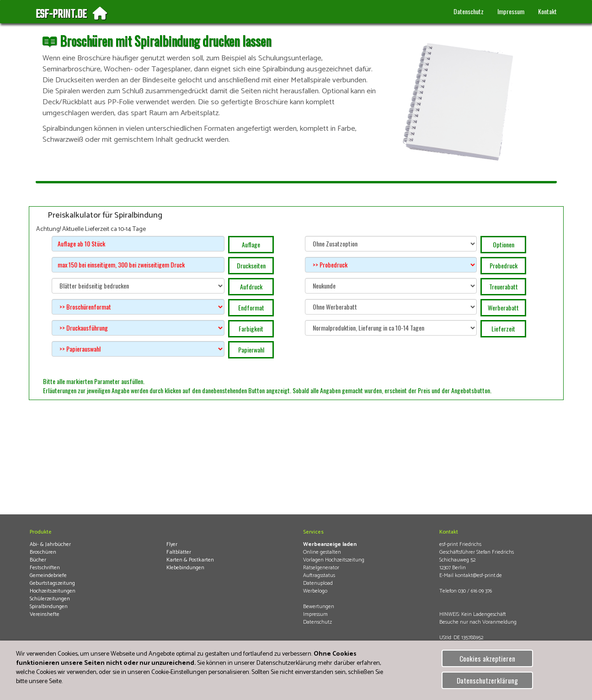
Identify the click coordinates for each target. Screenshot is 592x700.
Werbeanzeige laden (330, 544)
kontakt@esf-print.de (478, 575)
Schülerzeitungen (50, 599)
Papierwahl (251, 350)
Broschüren (43, 552)
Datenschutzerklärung (487, 680)
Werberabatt (503, 307)
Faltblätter (179, 552)
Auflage (251, 244)
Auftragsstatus (319, 575)
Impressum (511, 11)
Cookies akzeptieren (487, 658)
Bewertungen (319, 606)
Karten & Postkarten (190, 560)
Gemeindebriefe (48, 575)
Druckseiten (251, 265)
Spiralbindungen (49, 606)
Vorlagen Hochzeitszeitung (334, 560)
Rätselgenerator (321, 568)
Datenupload (318, 583)
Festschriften (45, 568)
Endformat (251, 307)
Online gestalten (322, 552)
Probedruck (504, 265)
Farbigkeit (251, 329)
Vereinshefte (45, 614)
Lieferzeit (503, 329)
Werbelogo (315, 591)
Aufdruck (251, 286)
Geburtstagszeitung (52, 583)
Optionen (504, 244)
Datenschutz (469, 11)
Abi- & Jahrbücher (50, 544)
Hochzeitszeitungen (53, 591)
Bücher (38, 560)
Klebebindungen (185, 568)
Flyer (172, 544)
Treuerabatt (504, 286)
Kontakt (547, 11)
